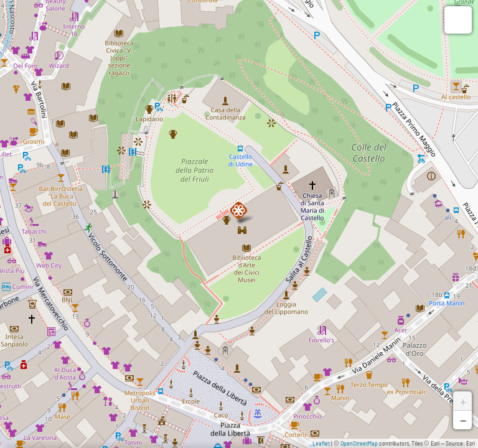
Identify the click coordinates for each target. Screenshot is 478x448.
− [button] (463, 420)
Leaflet (321, 443)
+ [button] (463, 401)
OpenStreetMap (359, 443)
